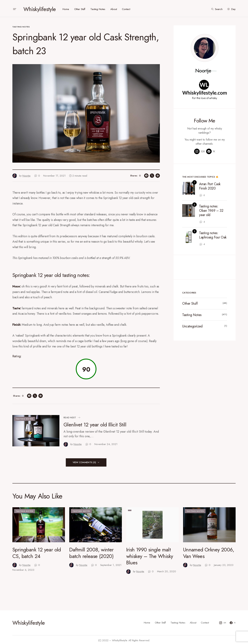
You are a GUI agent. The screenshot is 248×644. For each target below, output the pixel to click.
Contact (205, 621)
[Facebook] (211, 150)
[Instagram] (200, 150)
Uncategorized (192, 325)
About (193, 621)
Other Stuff (190, 302)
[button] (14, 8)
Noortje (203, 69)
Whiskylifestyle (40, 8)
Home (147, 621)
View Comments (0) (84, 461)
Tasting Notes (21, 25)
